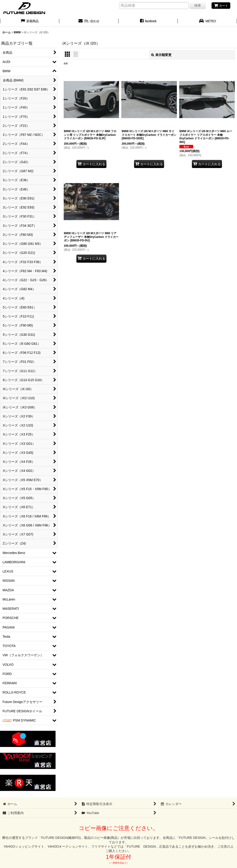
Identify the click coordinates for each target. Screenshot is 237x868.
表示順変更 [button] (161, 55)
